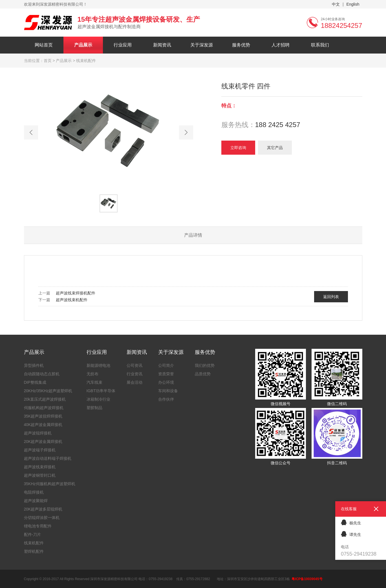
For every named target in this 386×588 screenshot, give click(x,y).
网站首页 (44, 45)
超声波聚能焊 (36, 501)
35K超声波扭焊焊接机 (43, 416)
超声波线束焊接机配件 (76, 293)
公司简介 (166, 365)
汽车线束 (94, 382)
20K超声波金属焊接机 (43, 441)
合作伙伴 (166, 399)
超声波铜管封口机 (40, 475)
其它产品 (275, 148)
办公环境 (166, 382)
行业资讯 (134, 374)
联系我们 (320, 45)
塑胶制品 (94, 408)
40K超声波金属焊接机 (43, 425)
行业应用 (123, 45)
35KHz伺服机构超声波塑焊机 (50, 484)
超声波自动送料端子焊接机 (48, 458)
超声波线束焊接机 (40, 467)
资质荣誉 (166, 374)
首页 (48, 61)
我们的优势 (205, 365)
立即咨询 (238, 148)
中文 (336, 4)
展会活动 (134, 382)
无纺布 (92, 374)
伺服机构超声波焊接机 (44, 408)
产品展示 (83, 45)
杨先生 (351, 522)
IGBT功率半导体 (101, 391)
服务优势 (241, 45)
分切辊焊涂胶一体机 (42, 518)
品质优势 (203, 374)
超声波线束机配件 (72, 300)
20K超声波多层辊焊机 (43, 509)
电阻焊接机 (34, 492)
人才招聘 (281, 45)
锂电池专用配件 (38, 526)
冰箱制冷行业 (98, 399)
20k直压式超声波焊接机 (45, 399)
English (353, 4)
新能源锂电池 (98, 365)
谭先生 (351, 534)
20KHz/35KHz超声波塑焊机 (48, 391)
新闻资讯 (162, 45)
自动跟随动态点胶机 (42, 374)
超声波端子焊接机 (40, 450)
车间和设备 (168, 391)
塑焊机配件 (34, 551)
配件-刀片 (33, 534)
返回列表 (331, 297)
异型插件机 (34, 365)
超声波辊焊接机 (38, 433)
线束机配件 (34, 543)
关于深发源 (202, 45)
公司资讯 (134, 365)
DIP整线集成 (35, 382)
